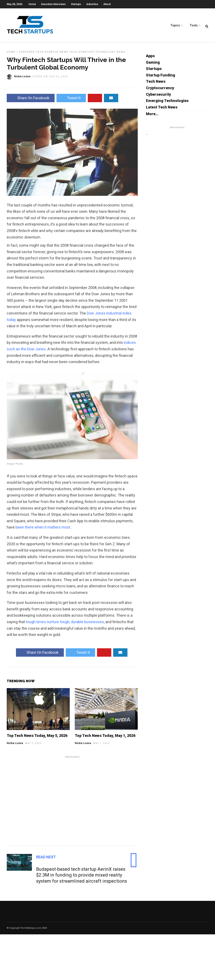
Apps (150, 58)
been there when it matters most (43, 529)
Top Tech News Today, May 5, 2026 (37, 738)
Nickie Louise (15, 745)
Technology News (110, 54)
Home (32, 4)
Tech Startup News (52, 54)
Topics (175, 25)
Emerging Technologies (167, 103)
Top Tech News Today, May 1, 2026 (105, 738)
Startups (76, 4)
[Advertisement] (72, 802)
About (107, 4)
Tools (194, 25)
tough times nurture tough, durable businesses (65, 624)
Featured (27, 54)
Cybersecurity (158, 96)
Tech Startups (82, 54)
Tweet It (71, 100)
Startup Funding (161, 77)
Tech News (156, 83)
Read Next (46, 859)
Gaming (153, 64)
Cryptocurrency (160, 90)
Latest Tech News (162, 109)
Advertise (92, 4)
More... (152, 116)
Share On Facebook (31, 100)
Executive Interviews (53, 4)
